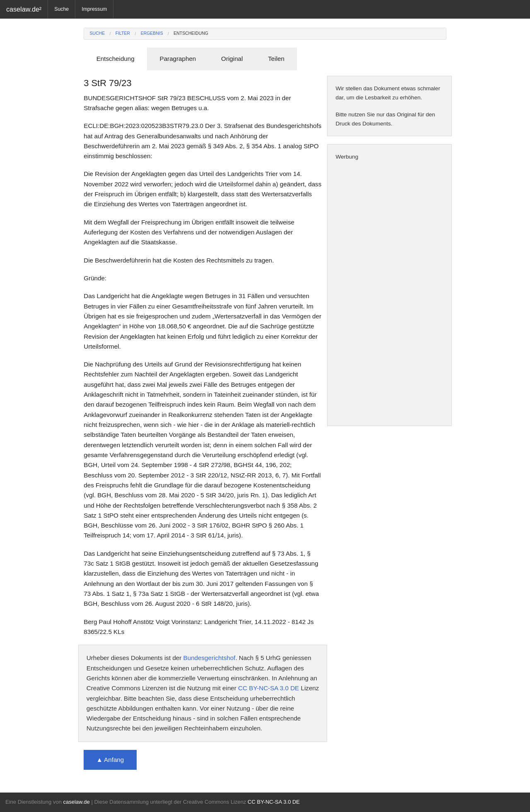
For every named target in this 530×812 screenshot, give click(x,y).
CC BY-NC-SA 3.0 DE (269, 688)
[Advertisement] (389, 294)
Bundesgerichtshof (210, 658)
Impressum (94, 9)
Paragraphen (178, 59)
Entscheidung (191, 33)
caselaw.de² (24, 9)
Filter (123, 33)
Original (232, 59)
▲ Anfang (110, 760)
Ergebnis (152, 33)
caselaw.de (76, 802)
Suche (61, 9)
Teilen (276, 59)
